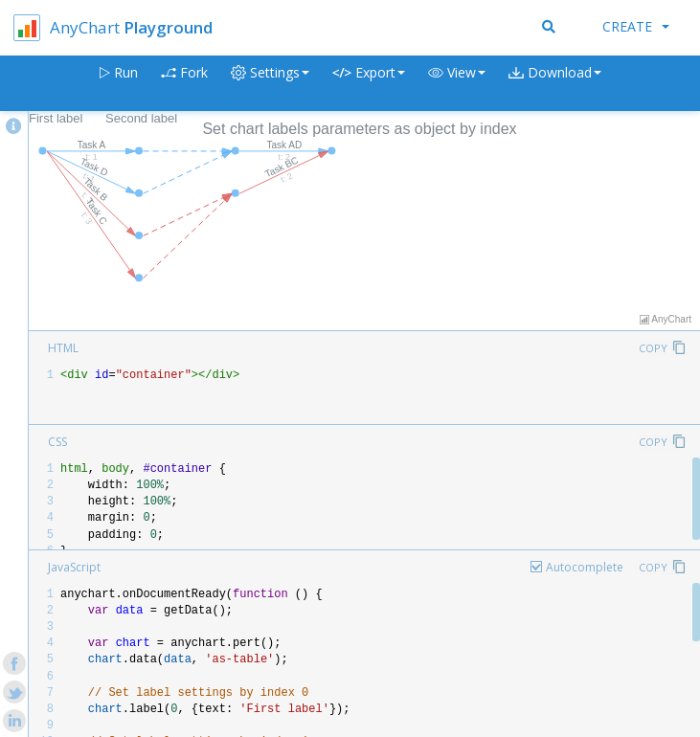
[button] (457, 84)
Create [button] (636, 26)
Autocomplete (585, 567)
